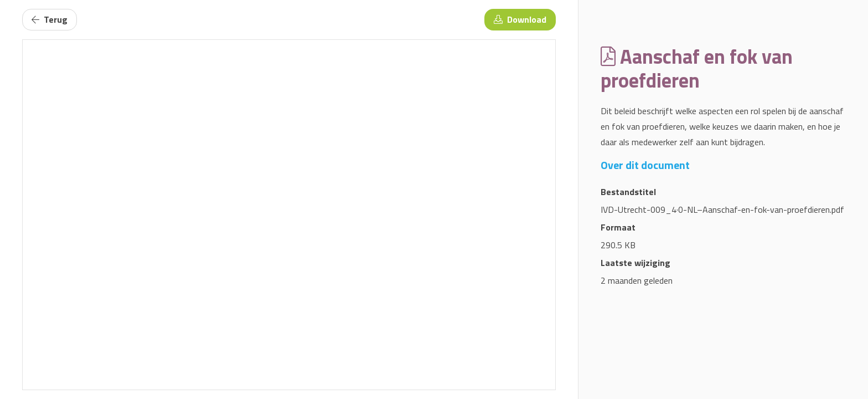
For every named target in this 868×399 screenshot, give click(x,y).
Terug (50, 19)
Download (520, 19)
